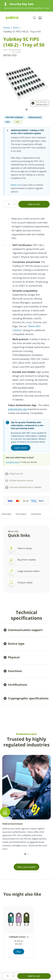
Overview (6, 514)
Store (16, 28)
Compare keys (12, 462)
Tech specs (21, 514)
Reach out (16, 185)
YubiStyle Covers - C (19, 937)
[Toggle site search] (34, 18)
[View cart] (40, 18)
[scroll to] (27, 110)
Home (7, 28)
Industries (36, 514)
